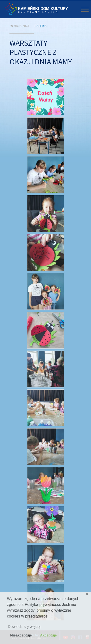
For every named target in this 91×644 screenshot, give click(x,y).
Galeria (41, 26)
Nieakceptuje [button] (21, 635)
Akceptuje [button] (48, 635)
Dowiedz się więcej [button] (24, 627)
